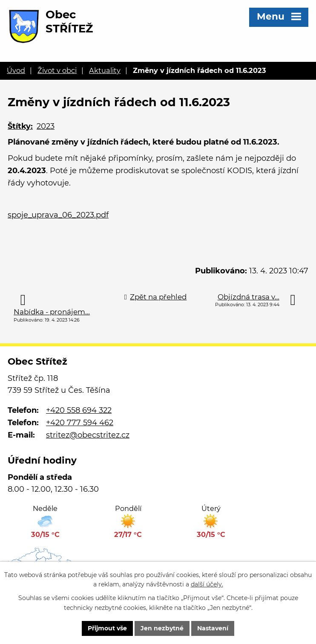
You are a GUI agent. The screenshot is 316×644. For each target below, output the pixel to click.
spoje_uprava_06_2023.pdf (58, 215)
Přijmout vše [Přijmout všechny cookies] (107, 628)
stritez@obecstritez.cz (88, 435)
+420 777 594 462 (80, 423)
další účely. (207, 585)
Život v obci (57, 70)
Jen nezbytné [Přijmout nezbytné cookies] (162, 628)
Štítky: (20, 126)
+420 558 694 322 (79, 410)
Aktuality (105, 70)
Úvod (16, 70)
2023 (46, 126)
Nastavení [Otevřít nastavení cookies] (213, 628)
